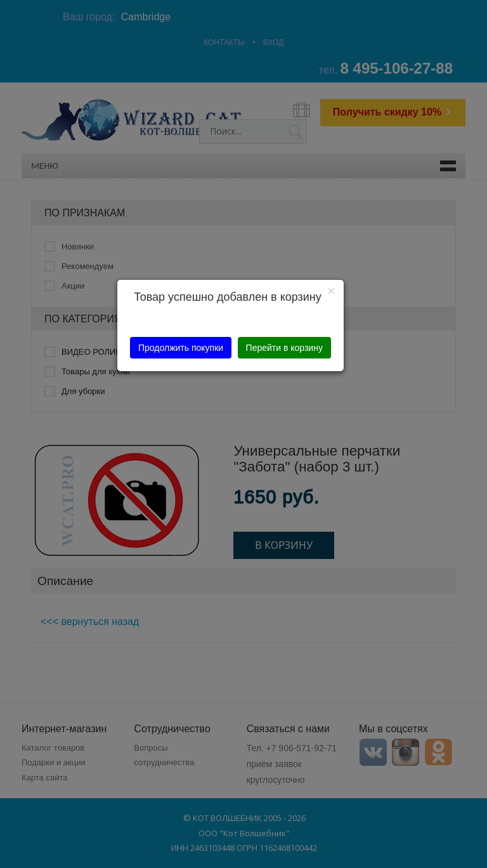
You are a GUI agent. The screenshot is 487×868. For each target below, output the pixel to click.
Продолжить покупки (181, 348)
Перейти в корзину (284, 348)
